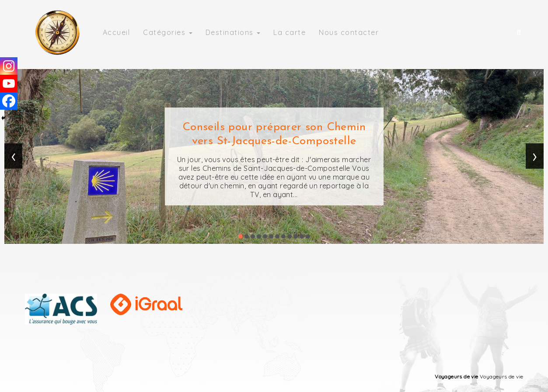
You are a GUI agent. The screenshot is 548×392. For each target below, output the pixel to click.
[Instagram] (9, 66)
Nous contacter (349, 32)
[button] (241, 236)
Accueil (117, 32)
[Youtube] (9, 83)
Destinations (233, 32)
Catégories (168, 32)
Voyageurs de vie (456, 376)
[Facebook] (9, 101)
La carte (290, 32)
